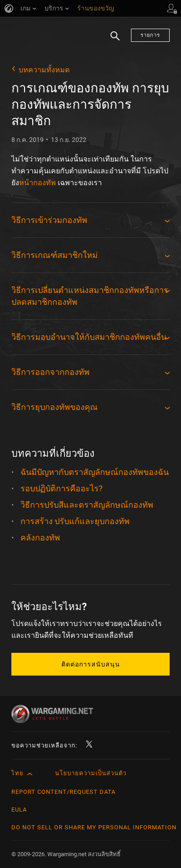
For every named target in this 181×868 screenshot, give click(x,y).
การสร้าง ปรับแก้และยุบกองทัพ (75, 521)
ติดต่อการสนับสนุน (91, 664)
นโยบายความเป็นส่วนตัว (91, 773)
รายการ (150, 35)
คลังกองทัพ (40, 537)
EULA (19, 810)
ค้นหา (115, 41)
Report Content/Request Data (63, 792)
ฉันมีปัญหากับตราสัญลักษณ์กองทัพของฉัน (95, 472)
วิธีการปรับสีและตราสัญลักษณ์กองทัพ (87, 505)
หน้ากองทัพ (38, 183)
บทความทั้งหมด (44, 70)
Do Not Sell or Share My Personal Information (94, 827)
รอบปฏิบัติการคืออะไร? (62, 488)
